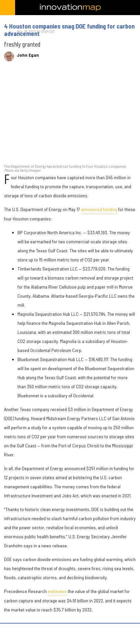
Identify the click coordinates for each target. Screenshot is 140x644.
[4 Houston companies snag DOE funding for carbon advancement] (70, 116)
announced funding (99, 209)
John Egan (28, 55)
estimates (57, 591)
